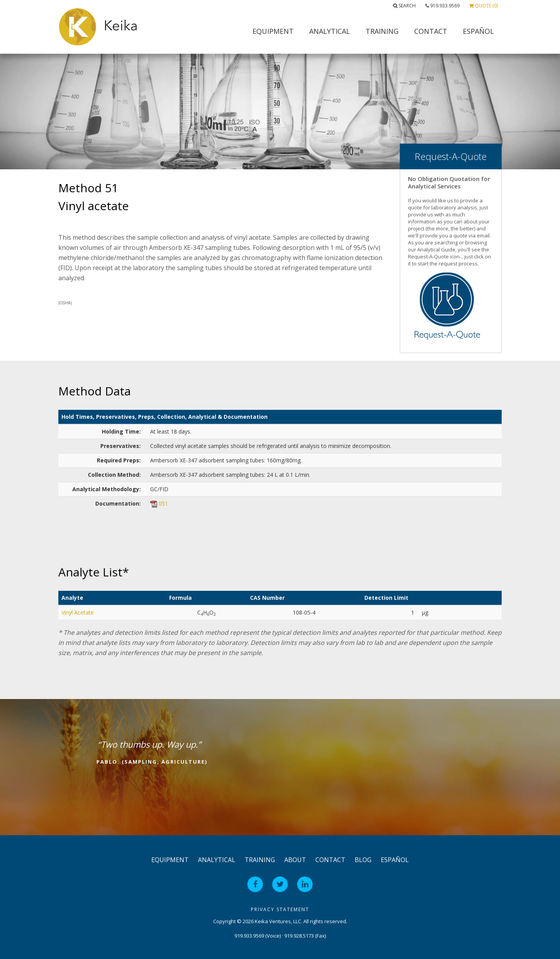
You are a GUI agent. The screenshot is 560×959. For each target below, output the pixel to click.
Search (404, 6)
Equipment (273, 31)
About (295, 860)
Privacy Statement (280, 909)
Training (382, 31)
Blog (363, 860)
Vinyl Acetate (78, 612)
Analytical (330, 31)
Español (478, 31)
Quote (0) (484, 6)
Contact (431, 31)
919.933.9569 (443, 6)
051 (163, 503)
